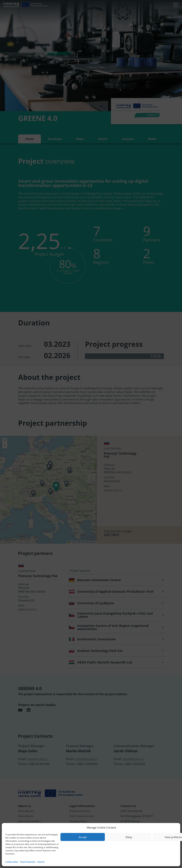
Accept (83, 837)
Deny (129, 837)
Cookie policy (12, 862)
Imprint (41, 862)
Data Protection (28, 862)
